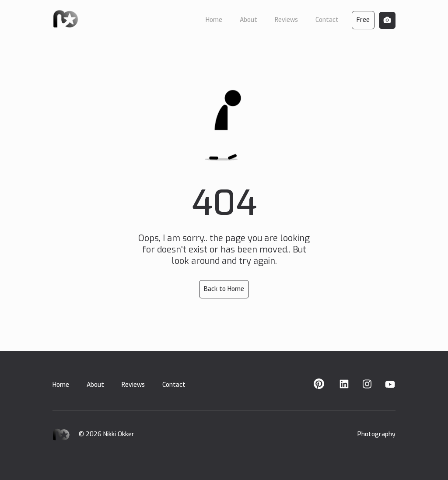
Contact (174, 385)
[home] (66, 18)
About (95, 385)
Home (61, 385)
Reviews (133, 385)
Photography (376, 434)
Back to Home (224, 289)
